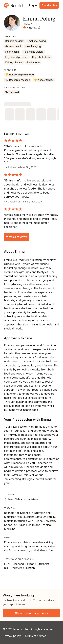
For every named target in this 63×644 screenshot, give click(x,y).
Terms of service (35, 636)
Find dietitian (49, 5)
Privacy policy (12, 636)
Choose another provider (32, 613)
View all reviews (17, 237)
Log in (33, 5)
